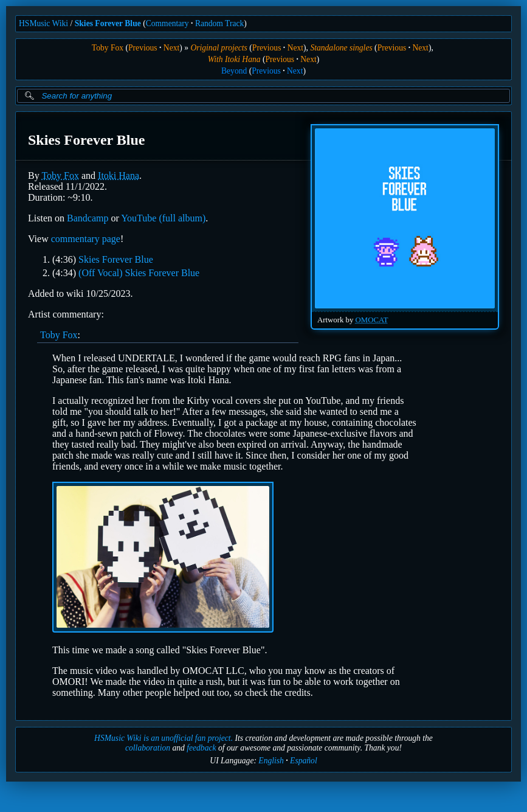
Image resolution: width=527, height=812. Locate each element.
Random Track (219, 23)
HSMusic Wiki (43, 23)
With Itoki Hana (234, 59)
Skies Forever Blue (108, 23)
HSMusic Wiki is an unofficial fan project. (164, 738)
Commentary (167, 23)
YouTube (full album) (163, 218)
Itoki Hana (119, 175)
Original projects (219, 48)
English (271, 761)
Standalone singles (341, 48)
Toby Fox (108, 48)
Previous (143, 48)
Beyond (234, 71)
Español (304, 761)
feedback (201, 748)
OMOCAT (372, 320)
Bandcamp (88, 218)
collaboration (148, 748)
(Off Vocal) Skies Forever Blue (139, 273)
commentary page (86, 239)
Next (171, 48)
